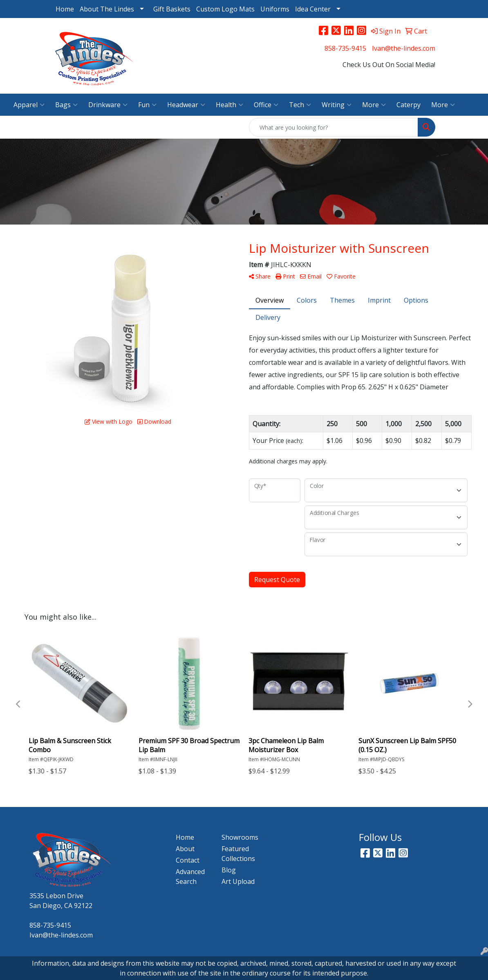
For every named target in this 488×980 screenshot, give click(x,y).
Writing (337, 105)
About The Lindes (107, 9)
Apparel (29, 105)
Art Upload (238, 881)
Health (229, 105)
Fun (147, 105)
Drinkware (108, 105)
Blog (229, 870)
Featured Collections (238, 854)
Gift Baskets (172, 9)
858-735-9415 (345, 48)
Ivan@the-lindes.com (404, 48)
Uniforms (275, 9)
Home (65, 9)
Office (266, 105)
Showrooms (240, 837)
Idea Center (313, 9)
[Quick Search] (334, 127)
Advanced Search (190, 877)
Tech (300, 105)
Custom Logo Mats (225, 9)
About (185, 849)
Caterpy (409, 105)
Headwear (186, 105)
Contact (188, 860)
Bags (66, 105)
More (374, 105)
